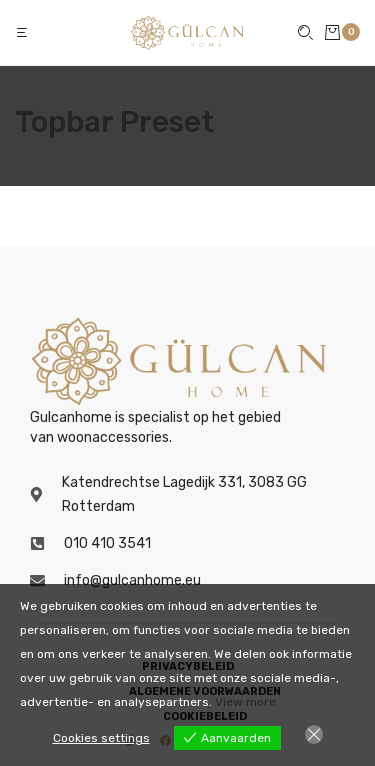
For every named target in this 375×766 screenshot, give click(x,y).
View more (245, 702)
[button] (24, 32)
